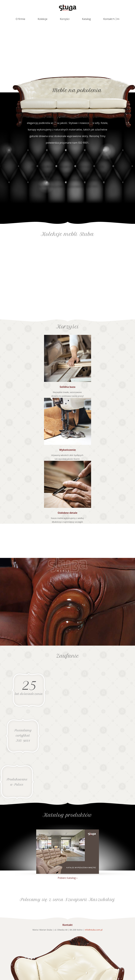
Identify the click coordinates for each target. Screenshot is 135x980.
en (118, 19)
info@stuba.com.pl (94, 930)
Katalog (86, 19)
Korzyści (65, 19)
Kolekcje (43, 19)
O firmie (20, 19)
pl (114, 19)
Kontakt (108, 19)
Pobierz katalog (67, 878)
